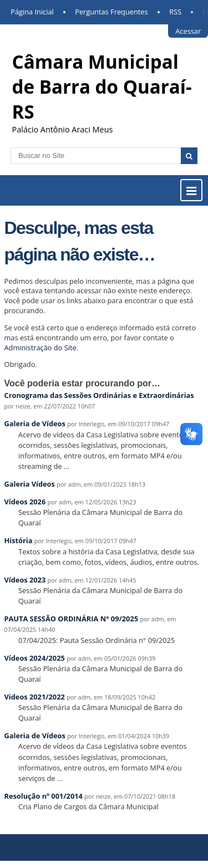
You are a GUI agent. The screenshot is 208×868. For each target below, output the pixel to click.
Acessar (188, 31)
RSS (175, 12)
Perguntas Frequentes (111, 12)
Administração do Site (40, 348)
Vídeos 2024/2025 (35, 658)
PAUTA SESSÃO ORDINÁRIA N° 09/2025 (72, 619)
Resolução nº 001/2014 (45, 796)
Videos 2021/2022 (35, 697)
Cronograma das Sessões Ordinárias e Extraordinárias (99, 395)
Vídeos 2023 (25, 580)
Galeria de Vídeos (35, 423)
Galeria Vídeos (30, 484)
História (19, 540)
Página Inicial (32, 12)
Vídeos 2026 (25, 502)
